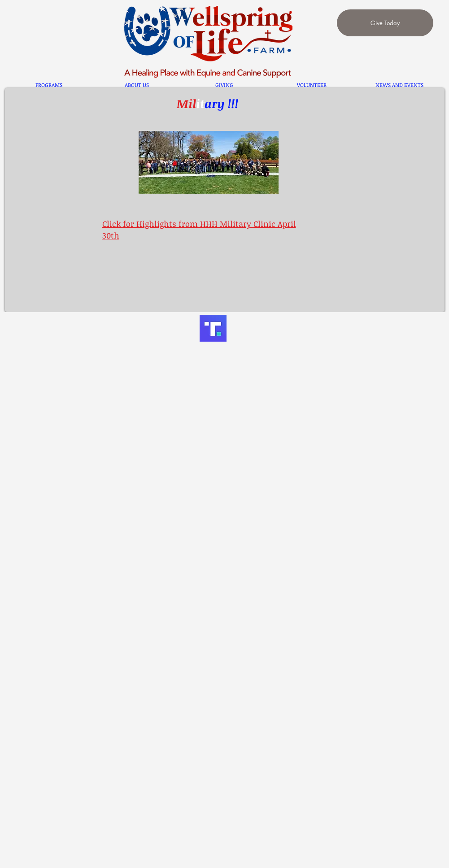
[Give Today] (385, 23)
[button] (49, 85)
